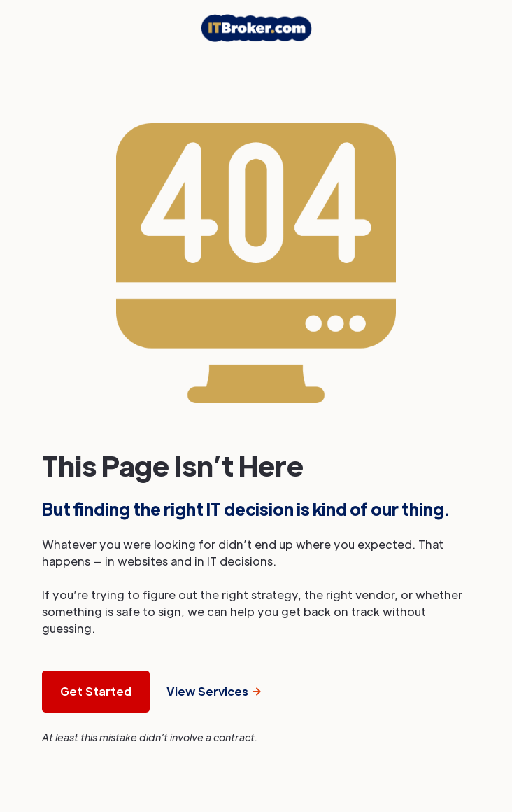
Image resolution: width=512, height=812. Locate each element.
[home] (256, 28)
